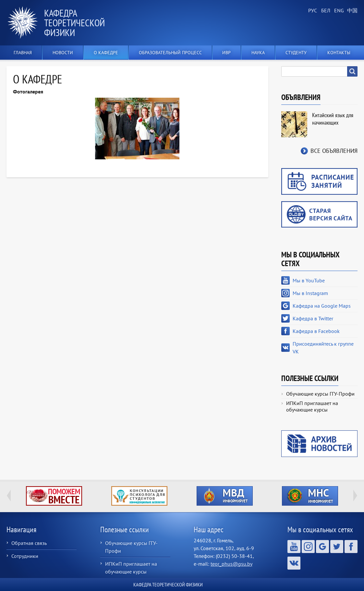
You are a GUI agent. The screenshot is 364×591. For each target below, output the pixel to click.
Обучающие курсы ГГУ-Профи (320, 394)
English (338, 11)
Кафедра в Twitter (313, 318)
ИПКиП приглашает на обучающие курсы (312, 406)
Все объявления (334, 151)
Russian (312, 11)
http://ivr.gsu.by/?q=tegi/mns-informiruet (310, 496)
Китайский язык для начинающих (333, 119)
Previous (9, 496)
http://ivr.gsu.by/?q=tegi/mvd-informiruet (225, 496)
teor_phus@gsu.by (231, 564)
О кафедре (106, 53)
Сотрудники (25, 556)
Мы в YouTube (309, 280)
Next (355, 496)
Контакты (339, 53)
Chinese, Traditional (351, 11)
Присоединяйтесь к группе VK (323, 348)
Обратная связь (29, 543)
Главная (23, 53)
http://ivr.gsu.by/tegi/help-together (54, 496)
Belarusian (325, 11)
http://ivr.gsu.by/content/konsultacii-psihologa (139, 496)
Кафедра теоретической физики (74, 23)
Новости (63, 53)
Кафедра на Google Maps (322, 306)
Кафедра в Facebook (316, 331)
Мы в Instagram (310, 293)
